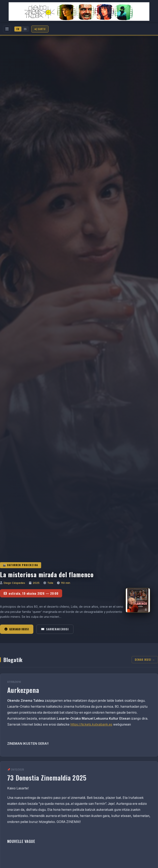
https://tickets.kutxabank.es (91, 724)
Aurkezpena (23, 690)
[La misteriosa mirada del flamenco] (138, 600)
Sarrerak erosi (55, 629)
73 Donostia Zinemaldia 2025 (47, 778)
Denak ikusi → (145, 660)
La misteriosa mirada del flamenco (47, 574)
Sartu (40, 29)
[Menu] (7, 29)
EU (18, 29)
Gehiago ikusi (17, 629)
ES (25, 29)
